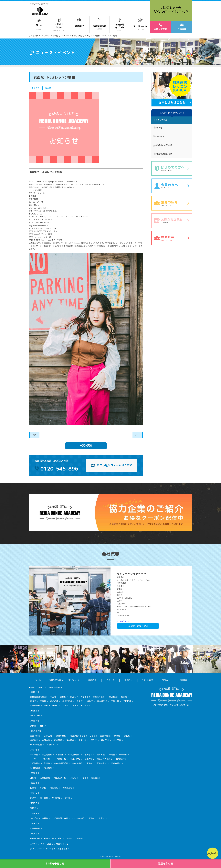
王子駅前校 (45, 759)
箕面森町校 (98, 697)
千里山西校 (112, 697)
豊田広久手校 (60, 778)
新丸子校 (105, 740)
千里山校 (115, 701)
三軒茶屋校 (35, 763)
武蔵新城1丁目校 (78, 736)
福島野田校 (67, 701)
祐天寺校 (88, 755)
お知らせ (160, 136)
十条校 (112, 755)
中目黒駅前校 (74, 755)
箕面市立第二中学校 (81, 705)
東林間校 (70, 740)
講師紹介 (92, 680)
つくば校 (34, 818)
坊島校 (73, 697)
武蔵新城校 (61, 736)
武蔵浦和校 (35, 828)
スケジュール (74, 680)
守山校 (83, 778)
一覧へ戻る (86, 445)
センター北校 (36, 745)
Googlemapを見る (138, 626)
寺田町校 (127, 701)
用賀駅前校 (120, 759)
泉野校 (67, 798)
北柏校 (69, 838)
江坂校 (65, 705)
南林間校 (58, 740)
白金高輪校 (47, 755)
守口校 (53, 697)
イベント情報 (147, 680)
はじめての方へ (56, 680)
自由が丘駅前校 (61, 763)
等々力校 (34, 755)
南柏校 (79, 838)
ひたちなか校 (78, 818)
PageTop (215, 853)
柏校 (60, 838)
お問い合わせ (161, 27)
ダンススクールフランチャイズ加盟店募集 (49, 849)
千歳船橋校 (116, 763)
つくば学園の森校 (60, 818)
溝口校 (127, 736)
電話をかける (166, 864)
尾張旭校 (95, 778)
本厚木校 (46, 740)
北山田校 (117, 740)
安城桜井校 (45, 778)
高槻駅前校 (35, 705)
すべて (159, 128)
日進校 (33, 778)
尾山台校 (48, 768)
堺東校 (55, 705)
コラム (165, 680)
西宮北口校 (35, 716)
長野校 (33, 808)
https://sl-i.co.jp (124, 621)
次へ (137, 435)
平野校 (43, 701)
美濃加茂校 (67, 788)
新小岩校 (88, 759)
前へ (35, 435)
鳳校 (46, 705)
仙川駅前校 (35, 768)
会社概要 (183, 680)
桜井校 (124, 697)
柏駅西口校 (49, 838)
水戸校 (45, 818)
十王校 (102, 818)
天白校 (73, 778)
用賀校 (89, 763)
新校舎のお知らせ (164, 145)
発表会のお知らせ (164, 154)
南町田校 (101, 755)
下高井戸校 (102, 763)
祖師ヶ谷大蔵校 (104, 759)
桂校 (42, 726)
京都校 (33, 726)
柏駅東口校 (35, 838)
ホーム (38, 680)
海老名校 (34, 740)
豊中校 (79, 701)
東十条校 (123, 755)
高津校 (117, 736)
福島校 (90, 701)
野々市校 (56, 798)
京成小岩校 (75, 759)
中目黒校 (60, 755)
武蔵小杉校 (35, 736)
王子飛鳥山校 (60, 759)
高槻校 (33, 701)
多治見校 (54, 788)
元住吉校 (48, 736)
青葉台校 (82, 740)
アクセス (111, 680)
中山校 (49, 745)
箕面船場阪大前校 (38, 697)
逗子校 (94, 740)
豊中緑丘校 (102, 701)
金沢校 (33, 798)
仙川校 (47, 763)
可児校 (43, 788)
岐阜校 (33, 788)
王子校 (33, 759)
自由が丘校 (77, 763)
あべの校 (54, 701)
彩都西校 (84, 697)
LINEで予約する (55, 864)
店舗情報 (182, 27)
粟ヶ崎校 (44, 798)
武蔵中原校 (105, 736)
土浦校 (91, 818)
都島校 (63, 697)
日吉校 (93, 736)
